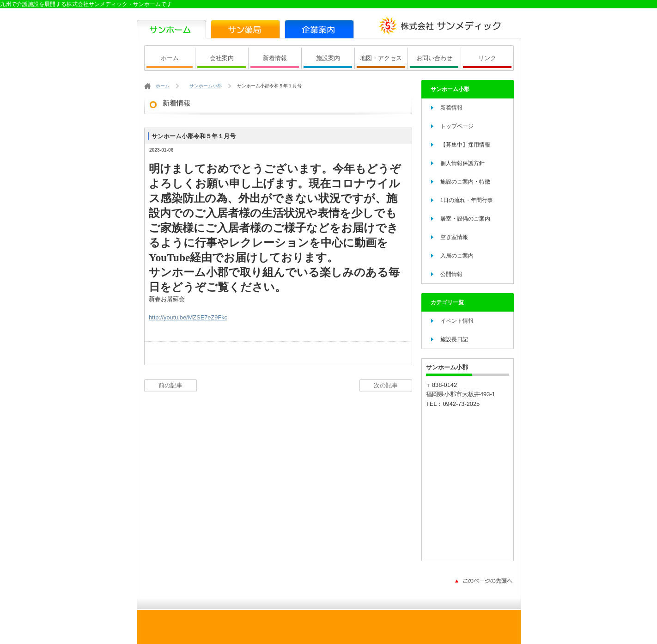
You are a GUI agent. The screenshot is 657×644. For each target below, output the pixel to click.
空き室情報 (454, 237)
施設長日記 (454, 339)
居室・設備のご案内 (465, 219)
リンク (487, 58)
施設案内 (328, 58)
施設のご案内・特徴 (465, 182)
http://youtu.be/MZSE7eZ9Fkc (188, 317)
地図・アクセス (381, 58)
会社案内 (222, 58)
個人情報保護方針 (462, 163)
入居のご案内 (457, 256)
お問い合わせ (434, 58)
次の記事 (386, 385)
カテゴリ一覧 (447, 302)
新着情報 (275, 58)
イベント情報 (457, 321)
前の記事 (170, 385)
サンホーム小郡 (206, 86)
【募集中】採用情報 (465, 145)
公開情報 (451, 274)
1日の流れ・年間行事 (467, 200)
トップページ (457, 126)
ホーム (170, 58)
